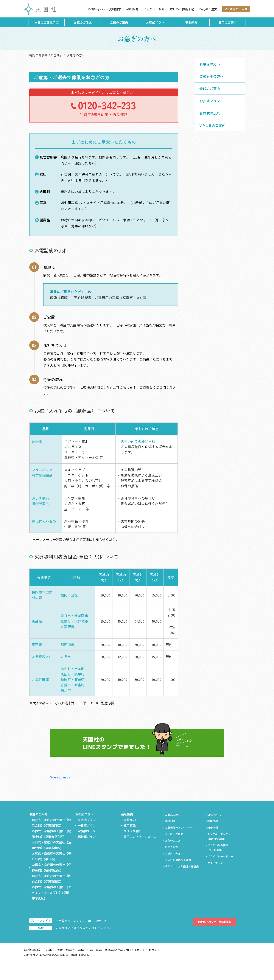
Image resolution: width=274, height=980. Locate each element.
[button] (220, 101)
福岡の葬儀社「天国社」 (46, 55)
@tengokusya (60, 777)
